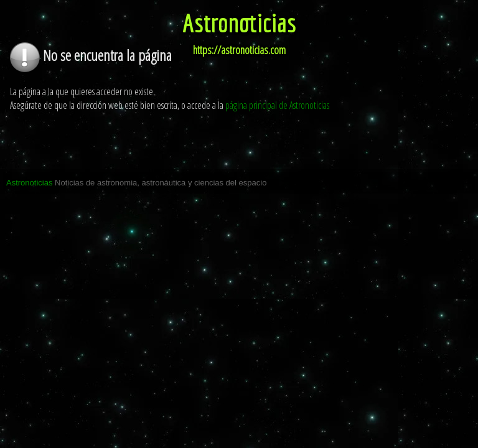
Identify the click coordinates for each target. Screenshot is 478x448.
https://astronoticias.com (239, 50)
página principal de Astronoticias (277, 105)
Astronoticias (239, 22)
